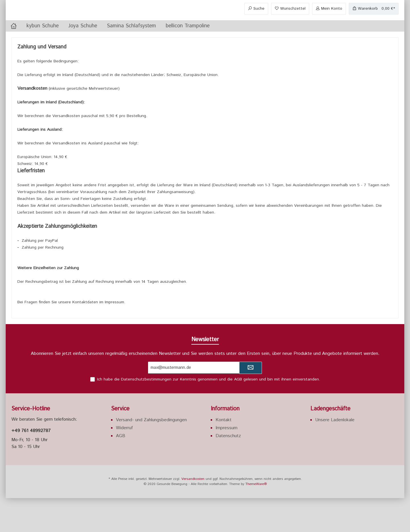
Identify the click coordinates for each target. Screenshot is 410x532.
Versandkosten (193, 513)
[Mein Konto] (329, 26)
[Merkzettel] (290, 26)
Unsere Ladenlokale (335, 454)
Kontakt (224, 454)
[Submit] (251, 402)
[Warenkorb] (374, 26)
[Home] (14, 60)
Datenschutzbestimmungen (146, 413)
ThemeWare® (256, 518)
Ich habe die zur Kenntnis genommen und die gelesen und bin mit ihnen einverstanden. (209, 413)
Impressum (226, 462)
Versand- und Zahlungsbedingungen (151, 454)
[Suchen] (256, 26)
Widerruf (124, 462)
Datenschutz (228, 470)
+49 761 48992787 (31, 465)
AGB (238, 413)
